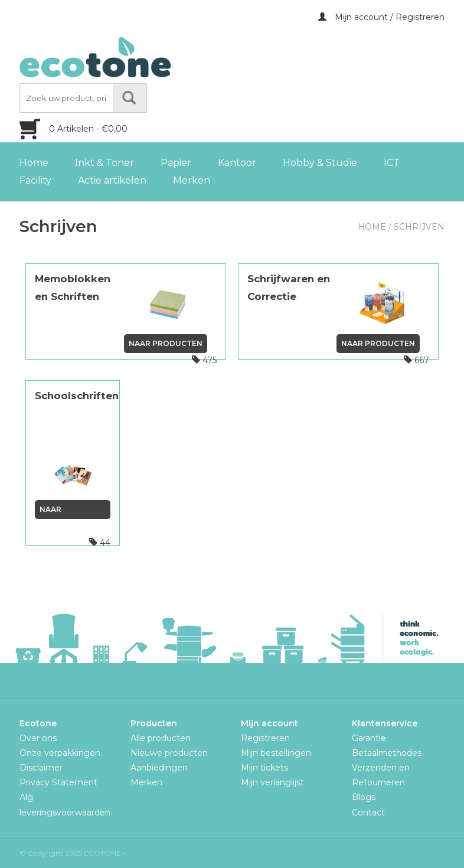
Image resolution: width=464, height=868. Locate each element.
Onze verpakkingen (60, 753)
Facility (35, 180)
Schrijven (419, 227)
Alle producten (161, 738)
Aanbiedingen (159, 768)
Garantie (369, 738)
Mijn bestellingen (276, 753)
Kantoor (237, 163)
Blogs (364, 797)
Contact (368, 812)
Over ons (38, 738)
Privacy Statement (58, 782)
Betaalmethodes (387, 753)
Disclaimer (41, 768)
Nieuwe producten (169, 753)
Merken (192, 180)
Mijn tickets (264, 768)
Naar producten (166, 343)
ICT (392, 163)
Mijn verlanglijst (272, 782)
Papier (176, 163)
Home (34, 163)
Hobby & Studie (320, 163)
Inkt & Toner (104, 163)
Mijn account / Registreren (381, 17)
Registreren (265, 738)
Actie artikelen (112, 180)
